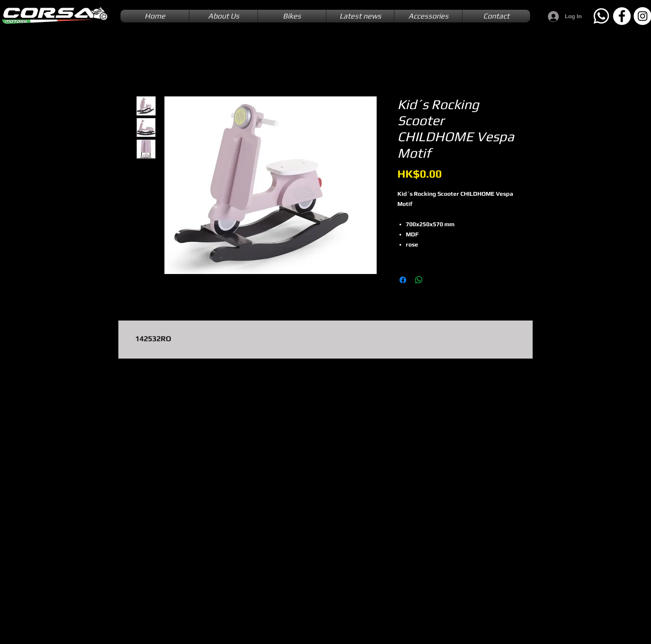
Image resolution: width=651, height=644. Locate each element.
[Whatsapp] (601, 16)
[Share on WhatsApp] (419, 280)
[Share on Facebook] (403, 280)
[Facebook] (622, 16)
